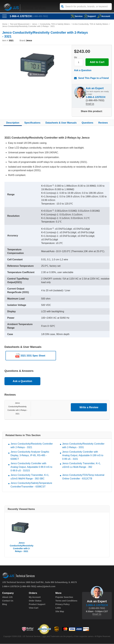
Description (13, 123)
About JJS (7, 597)
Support (90, 16)
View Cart (34, 608)
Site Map (60, 612)
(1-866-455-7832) (40, 16)
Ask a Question (83, 70)
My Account (35, 597)
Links (58, 608)
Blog (5, 604)
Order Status (35, 601)
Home (5, 24)
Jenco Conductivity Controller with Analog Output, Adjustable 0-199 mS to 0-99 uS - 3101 (83, 456)
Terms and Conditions (66, 601)
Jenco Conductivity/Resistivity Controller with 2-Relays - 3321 (32, 446)
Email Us (90, 104)
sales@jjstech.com (46, 587)
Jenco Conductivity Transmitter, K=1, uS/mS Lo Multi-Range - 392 (81, 465)
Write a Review (89, 407)
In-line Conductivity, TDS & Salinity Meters (91, 24)
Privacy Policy (62, 604)
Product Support (37, 604)
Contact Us (8, 601)
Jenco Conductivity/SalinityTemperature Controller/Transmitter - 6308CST (31, 485)
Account (104, 16)
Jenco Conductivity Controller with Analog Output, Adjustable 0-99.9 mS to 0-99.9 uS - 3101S (31, 467)
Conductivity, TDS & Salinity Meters (55, 24)
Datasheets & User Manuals (61, 123)
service (76, 16)
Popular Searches (64, 597)
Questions (87, 123)
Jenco (35, 24)
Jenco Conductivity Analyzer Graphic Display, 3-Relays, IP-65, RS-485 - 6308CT (30, 456)
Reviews (103, 123)
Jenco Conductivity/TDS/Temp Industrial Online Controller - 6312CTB (83, 477)
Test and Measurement (20, 24)
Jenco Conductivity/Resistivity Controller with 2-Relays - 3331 (83, 446)
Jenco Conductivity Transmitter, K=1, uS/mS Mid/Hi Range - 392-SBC (30, 477)
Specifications (32, 123)
